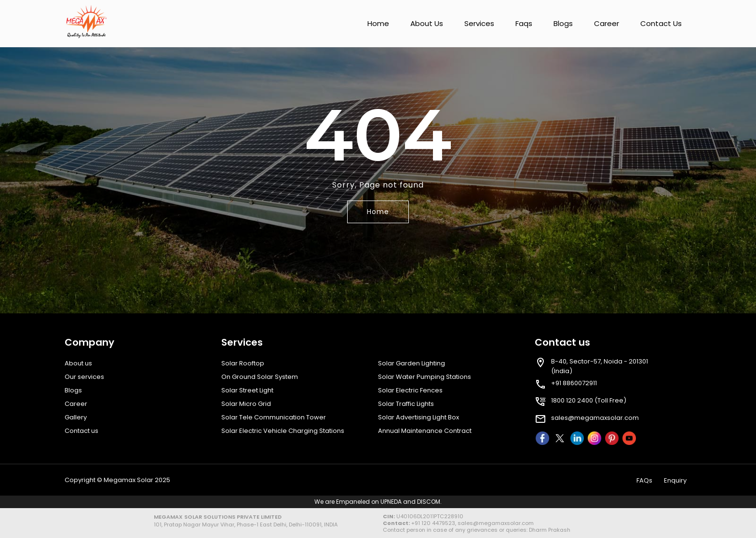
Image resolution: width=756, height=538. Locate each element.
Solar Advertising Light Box (418, 417)
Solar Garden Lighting (412, 363)
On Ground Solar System (260, 377)
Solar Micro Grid (246, 404)
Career (607, 23)
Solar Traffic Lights (406, 404)
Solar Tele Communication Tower (274, 417)
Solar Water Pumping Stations (425, 377)
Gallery (76, 417)
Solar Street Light (247, 390)
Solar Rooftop (243, 363)
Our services (84, 377)
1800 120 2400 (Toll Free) (589, 400)
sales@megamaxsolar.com (595, 418)
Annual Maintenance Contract (425, 431)
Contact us (661, 23)
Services (479, 23)
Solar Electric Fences (410, 390)
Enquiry (675, 480)
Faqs (524, 23)
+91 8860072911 (574, 383)
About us (427, 23)
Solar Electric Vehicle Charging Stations (283, 431)
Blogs (563, 23)
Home (378, 23)
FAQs (644, 480)
